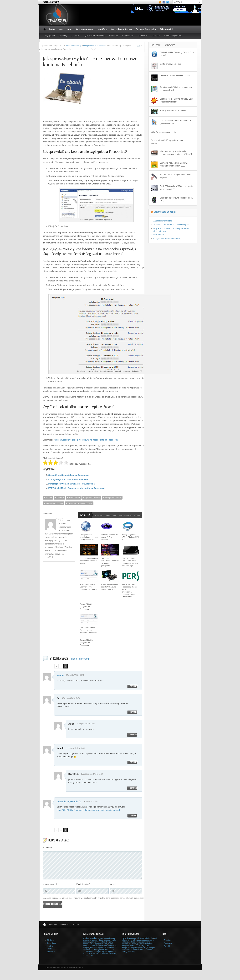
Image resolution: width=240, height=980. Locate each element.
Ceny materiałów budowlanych (167, 239)
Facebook (60, 498)
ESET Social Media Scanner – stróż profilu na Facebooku (77, 488)
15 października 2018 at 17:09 (92, 774)
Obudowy (63, 36)
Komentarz (47, 847)
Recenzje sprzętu (51, 2)
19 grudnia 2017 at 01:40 (71, 698)
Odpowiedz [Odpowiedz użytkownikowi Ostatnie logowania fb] (134, 816)
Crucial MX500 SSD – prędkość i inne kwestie (167, 142)
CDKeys (50, 940)
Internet (102, 46)
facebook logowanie (98, 948)
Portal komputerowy (74, 46)
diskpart (86, 948)
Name (45, 884)
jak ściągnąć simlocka (98, 944)
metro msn (103, 946)
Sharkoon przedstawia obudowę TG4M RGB (177, 199)
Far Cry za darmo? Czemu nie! (173, 111)
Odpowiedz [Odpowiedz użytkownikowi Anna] (134, 735)
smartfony (102, 29)
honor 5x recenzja (129, 938)
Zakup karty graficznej (163, 221)
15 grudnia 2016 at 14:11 (75, 675)
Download (156, 36)
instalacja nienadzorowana (140, 942)
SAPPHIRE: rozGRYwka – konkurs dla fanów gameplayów (110, 562)
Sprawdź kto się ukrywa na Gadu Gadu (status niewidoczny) (177, 100)
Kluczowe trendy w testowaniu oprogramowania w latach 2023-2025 (176, 153)
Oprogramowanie (85, 29)
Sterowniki (51, 952)
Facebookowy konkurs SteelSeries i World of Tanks (89, 561)
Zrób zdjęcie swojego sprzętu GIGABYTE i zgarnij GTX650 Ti (109, 587)
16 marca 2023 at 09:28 (92, 801)
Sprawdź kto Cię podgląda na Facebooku (69, 475)
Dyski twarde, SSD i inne (94, 36)
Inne (61, 29)
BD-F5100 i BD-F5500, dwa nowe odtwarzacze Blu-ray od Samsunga (130, 562)
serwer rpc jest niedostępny (102, 942)
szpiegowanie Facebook (54, 503)
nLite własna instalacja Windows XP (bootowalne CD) (175, 122)
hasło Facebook (74, 498)
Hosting (50, 946)
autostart (94, 946)
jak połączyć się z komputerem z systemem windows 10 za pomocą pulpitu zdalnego (100, 940)
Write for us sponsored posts (163, 132)
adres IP (49, 498)
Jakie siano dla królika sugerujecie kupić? (171, 225)
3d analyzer (88, 953)
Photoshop (51, 949)
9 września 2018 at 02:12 (76, 748)
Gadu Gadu (52, 943)
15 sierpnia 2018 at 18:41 (86, 724)
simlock (86, 944)
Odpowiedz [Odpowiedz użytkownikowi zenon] (134, 686)
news (70, 29)
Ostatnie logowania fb (69, 802)
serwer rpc (97, 953)
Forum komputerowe (173, 36)
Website (114, 884)
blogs (52, 29)
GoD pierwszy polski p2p (171, 64)
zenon (60, 675)
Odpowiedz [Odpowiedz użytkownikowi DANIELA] (134, 788)
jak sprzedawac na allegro (99, 951)
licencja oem (99, 950)
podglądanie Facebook (113, 498)
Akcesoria (113, 36)
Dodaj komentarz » (81, 659)
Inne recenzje (128, 36)
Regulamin (65, 924)
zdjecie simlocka (138, 950)
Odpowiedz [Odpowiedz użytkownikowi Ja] (134, 712)
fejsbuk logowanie (109, 952)
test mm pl (112, 946)
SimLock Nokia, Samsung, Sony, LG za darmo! (177, 54)
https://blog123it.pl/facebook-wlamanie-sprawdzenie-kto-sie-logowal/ (89, 810)
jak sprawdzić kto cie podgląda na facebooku (138, 945)
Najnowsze (170, 45)
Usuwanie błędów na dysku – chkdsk (176, 76)
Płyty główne (49, 36)
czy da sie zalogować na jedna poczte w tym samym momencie (138, 948)
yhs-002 (108, 950)
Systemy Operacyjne (146, 29)
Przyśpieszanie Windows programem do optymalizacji (176, 89)
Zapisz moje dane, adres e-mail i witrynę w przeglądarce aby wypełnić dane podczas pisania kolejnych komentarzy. (95, 898)
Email (79, 884)
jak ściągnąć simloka (145, 938)
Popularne (156, 45)
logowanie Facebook (92, 498)
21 (142, 46)
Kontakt (76, 924)
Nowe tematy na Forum (165, 213)
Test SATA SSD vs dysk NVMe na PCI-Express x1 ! (177, 176)
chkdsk (86, 938)
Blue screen (159, 235)
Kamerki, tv (143, 36)
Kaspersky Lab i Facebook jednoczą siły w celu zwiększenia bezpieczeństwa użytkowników (130, 591)
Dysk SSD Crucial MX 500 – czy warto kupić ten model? (176, 188)
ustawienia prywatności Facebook (80, 503)
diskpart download (129, 944)
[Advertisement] (110, 95)
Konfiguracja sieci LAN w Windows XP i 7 (69, 479)
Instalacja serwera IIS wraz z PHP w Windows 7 (72, 484)
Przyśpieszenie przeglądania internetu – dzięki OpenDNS (89, 537)
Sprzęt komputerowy (122, 29)
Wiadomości (166, 29)
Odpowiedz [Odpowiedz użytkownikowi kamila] (134, 762)
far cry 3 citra (88, 955)
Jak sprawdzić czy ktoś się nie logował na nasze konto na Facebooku (86, 440)
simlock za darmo (109, 953)
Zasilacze (75, 36)
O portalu (53, 924)
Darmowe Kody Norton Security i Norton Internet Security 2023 (174, 164)
